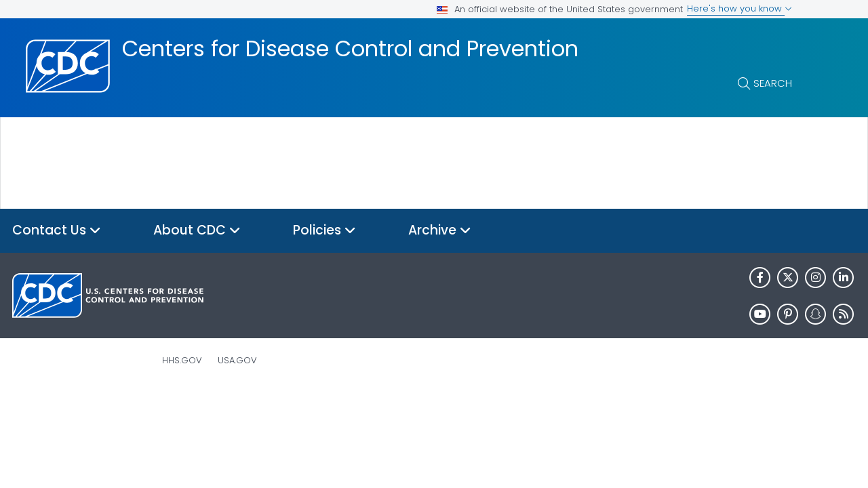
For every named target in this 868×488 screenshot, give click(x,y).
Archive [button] (440, 231)
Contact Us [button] (57, 231)
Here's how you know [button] (739, 8)
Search (773, 83)
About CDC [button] (197, 231)
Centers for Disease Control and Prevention (350, 49)
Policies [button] (324, 231)
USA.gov (237, 360)
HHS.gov (182, 360)
